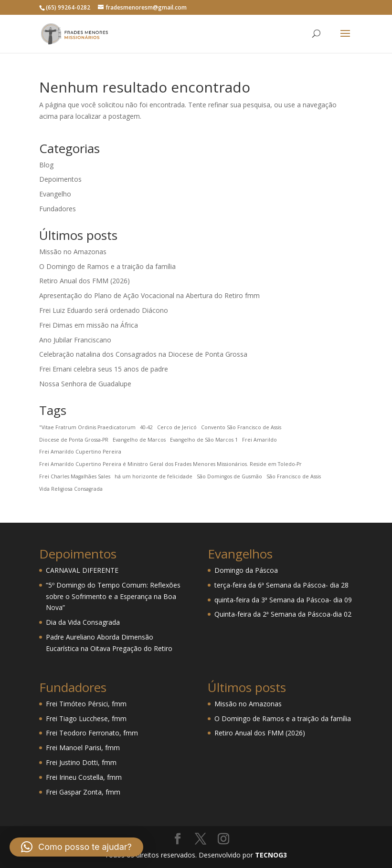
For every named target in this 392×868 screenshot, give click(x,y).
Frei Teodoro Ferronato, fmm (92, 733)
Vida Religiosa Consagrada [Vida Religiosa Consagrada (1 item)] (71, 489)
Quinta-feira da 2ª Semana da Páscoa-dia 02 (283, 614)
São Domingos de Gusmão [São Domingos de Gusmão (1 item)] (229, 476)
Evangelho (55, 194)
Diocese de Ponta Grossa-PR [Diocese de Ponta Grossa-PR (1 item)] (74, 440)
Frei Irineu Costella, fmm (84, 777)
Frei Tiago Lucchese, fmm (86, 718)
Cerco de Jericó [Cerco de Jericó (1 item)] (177, 427)
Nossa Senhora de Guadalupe (85, 384)
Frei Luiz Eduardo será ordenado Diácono (104, 310)
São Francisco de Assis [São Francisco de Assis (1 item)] (294, 476)
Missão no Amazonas (73, 252)
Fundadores (58, 209)
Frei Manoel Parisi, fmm (83, 748)
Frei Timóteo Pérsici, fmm (86, 704)
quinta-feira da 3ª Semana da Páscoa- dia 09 (283, 600)
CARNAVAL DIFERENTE (82, 570)
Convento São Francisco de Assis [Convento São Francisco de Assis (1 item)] (241, 427)
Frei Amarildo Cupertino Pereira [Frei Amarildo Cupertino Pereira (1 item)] (80, 452)
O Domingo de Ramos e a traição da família (107, 266)
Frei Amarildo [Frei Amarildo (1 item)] (260, 440)
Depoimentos (60, 179)
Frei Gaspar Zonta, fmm (83, 792)
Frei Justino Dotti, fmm (81, 762)
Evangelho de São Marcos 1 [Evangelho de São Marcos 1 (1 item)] (204, 440)
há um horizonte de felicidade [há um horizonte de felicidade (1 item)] (154, 476)
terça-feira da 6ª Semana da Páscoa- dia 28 (281, 585)
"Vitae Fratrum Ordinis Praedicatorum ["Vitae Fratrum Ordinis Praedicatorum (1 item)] (87, 427)
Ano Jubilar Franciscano (75, 340)
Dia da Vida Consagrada (83, 622)
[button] (76, 847)
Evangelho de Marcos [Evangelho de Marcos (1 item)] (139, 440)
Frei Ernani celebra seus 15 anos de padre (104, 369)
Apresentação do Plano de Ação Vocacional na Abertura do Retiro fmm (149, 295)
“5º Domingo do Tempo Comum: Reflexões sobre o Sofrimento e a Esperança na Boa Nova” (113, 596)
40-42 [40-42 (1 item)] (146, 427)
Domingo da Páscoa (246, 570)
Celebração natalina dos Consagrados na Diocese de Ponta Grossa (143, 354)
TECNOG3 (270, 855)
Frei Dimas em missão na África (89, 325)
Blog (46, 165)
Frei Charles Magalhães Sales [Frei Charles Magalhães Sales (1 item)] (75, 476)
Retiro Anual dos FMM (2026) (85, 281)
